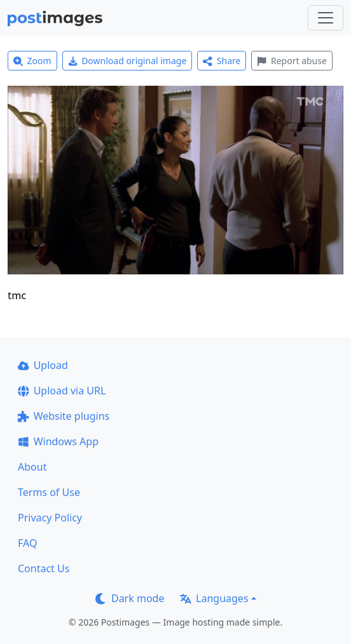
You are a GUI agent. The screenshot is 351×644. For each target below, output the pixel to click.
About (32, 467)
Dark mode (130, 598)
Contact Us (44, 568)
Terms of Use (49, 492)
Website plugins (64, 416)
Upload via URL (62, 391)
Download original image (127, 61)
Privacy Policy (50, 518)
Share (222, 61)
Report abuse (292, 61)
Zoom (32, 61)
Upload (43, 365)
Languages (214, 598)
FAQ (27, 543)
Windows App (58, 441)
